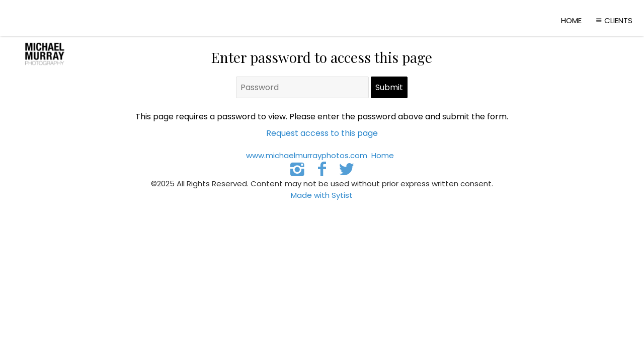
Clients (613, 20)
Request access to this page (322, 133)
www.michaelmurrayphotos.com (307, 155)
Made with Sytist (322, 195)
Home (571, 20)
